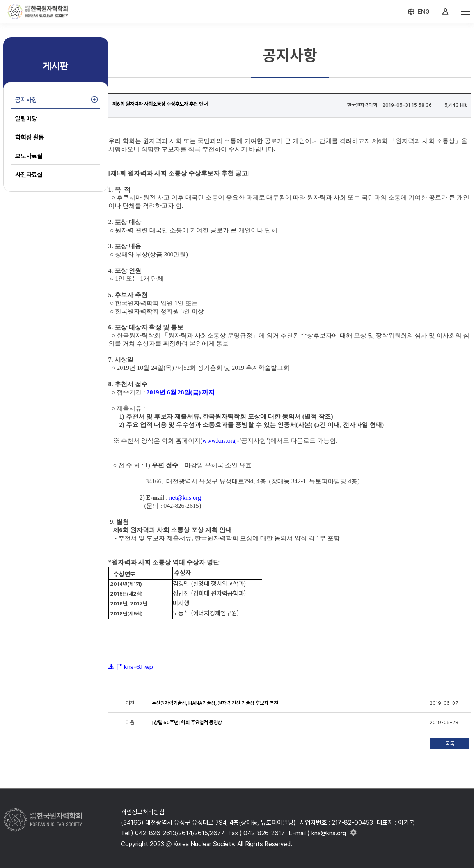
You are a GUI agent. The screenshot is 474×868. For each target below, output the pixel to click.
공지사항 (26, 100)
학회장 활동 (30, 137)
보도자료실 (29, 156)
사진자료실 (29, 175)
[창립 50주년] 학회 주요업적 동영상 (187, 722)
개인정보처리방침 (143, 812)
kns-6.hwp (138, 667)
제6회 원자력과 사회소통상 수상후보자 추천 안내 (160, 104)
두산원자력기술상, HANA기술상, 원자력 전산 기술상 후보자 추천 (215, 703)
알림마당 (26, 119)
